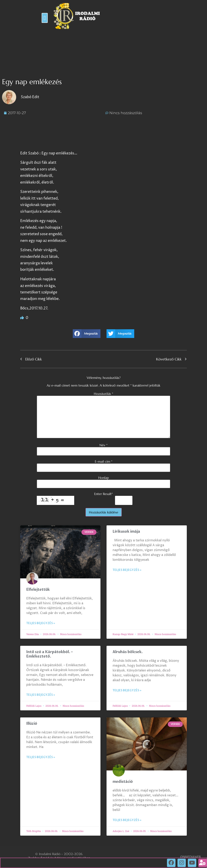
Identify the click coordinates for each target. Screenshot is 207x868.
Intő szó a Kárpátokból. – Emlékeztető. (50, 654)
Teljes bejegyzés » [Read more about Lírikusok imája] (127, 570)
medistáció (123, 782)
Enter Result (103, 494)
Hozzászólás (103, 394)
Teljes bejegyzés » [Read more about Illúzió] (41, 757)
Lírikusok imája (126, 532)
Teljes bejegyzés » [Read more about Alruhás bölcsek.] (127, 690)
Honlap (103, 478)
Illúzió (32, 724)
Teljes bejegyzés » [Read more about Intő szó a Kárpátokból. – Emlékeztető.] (41, 695)
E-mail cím (104, 461)
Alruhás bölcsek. (128, 652)
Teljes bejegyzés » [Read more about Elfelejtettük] (41, 623)
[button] (45, 18)
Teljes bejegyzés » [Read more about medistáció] (127, 820)
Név (103, 445)
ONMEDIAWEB (190, 857)
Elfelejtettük (38, 590)
